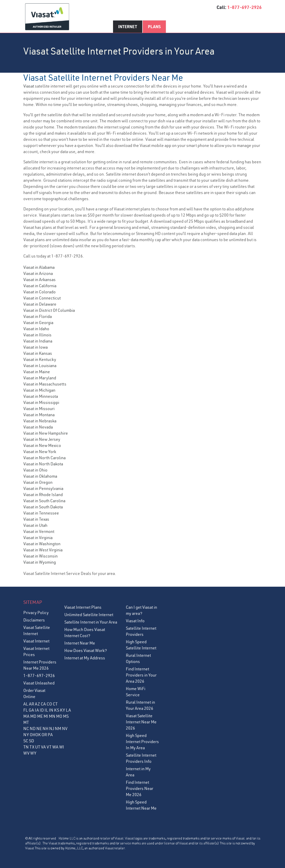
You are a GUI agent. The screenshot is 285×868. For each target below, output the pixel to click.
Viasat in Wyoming (40, 562)
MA (26, 716)
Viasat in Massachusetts (45, 384)
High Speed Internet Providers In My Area (142, 742)
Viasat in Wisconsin (40, 556)
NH (45, 728)
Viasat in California (40, 286)
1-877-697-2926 (245, 7)
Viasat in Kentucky (40, 359)
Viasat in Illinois (37, 335)
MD (33, 716)
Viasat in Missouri (39, 409)
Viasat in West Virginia (43, 550)
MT (26, 722)
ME (40, 716)
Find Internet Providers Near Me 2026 (140, 788)
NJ (52, 728)
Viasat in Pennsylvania (43, 488)
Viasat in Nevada (38, 427)
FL (26, 710)
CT (55, 704)
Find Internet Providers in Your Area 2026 (141, 675)
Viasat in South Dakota (43, 507)
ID (42, 710)
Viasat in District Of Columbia (49, 310)
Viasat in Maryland (40, 378)
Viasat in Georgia (38, 323)
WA (55, 747)
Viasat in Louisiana (40, 366)
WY (33, 753)
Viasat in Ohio (35, 470)
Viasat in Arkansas (39, 280)
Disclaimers (34, 620)
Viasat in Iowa (35, 347)
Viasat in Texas (36, 519)
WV (26, 753)
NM (58, 728)
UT (38, 747)
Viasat (29, 86)
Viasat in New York (40, 452)
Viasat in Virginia (38, 538)
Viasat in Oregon (38, 482)
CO (49, 704)
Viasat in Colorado (39, 292)
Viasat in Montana (39, 415)
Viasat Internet (36, 641)
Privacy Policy (36, 613)
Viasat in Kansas (38, 353)
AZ (37, 704)
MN (52, 716)
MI (46, 716)
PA (50, 735)
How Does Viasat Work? (86, 650)
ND (33, 728)
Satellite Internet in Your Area (91, 622)
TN (26, 747)
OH (33, 735)
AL (26, 704)
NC (26, 728)
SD (32, 741)
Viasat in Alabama (39, 267)
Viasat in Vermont (39, 531)
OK (38, 735)
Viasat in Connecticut (42, 298)
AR (32, 704)
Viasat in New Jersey (42, 439)
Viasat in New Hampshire (46, 433)
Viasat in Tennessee (41, 513)
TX (32, 747)
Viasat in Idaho (36, 329)
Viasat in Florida (38, 316)
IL (46, 710)
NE (39, 728)
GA (31, 710)
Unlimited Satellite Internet (89, 615)
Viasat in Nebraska (40, 421)
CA (43, 704)
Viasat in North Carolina (44, 458)
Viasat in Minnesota (41, 396)
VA (43, 747)
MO (59, 716)
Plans (154, 26)
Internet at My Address (85, 658)
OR (44, 735)
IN (51, 710)
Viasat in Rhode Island (43, 495)
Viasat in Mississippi (41, 402)
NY (26, 735)
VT (49, 747)
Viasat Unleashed (39, 683)
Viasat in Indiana (38, 341)
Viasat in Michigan (39, 390)
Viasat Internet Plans (83, 607)
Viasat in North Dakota (43, 464)
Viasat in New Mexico (42, 445)
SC (26, 741)
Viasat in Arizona (38, 273)
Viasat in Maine (37, 372)
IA (37, 710)
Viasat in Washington (42, 544)
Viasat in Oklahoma (40, 476)
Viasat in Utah (35, 525)
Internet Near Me (80, 643)
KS (57, 710)
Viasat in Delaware (40, 304)
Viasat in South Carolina (44, 501)
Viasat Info (135, 621)
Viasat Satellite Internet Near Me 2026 (141, 722)
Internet (128, 26)
